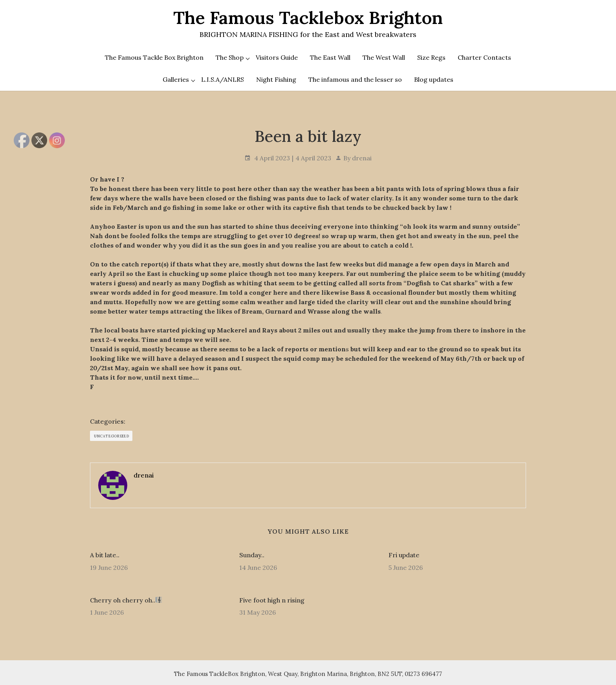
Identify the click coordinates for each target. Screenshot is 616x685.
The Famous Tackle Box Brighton (154, 57)
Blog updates (434, 79)
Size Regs (431, 57)
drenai (362, 158)
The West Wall (384, 57)
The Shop (230, 57)
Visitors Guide (277, 57)
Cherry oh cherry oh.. (126, 600)
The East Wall (330, 57)
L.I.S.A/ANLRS (223, 79)
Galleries (176, 79)
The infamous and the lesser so (355, 79)
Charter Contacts (484, 57)
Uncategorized (112, 436)
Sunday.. (252, 555)
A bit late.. (105, 555)
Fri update (404, 555)
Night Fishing (276, 79)
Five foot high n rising (272, 600)
